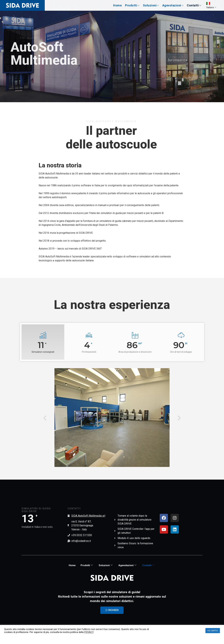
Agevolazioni (173, 5)
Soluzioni (151, 5)
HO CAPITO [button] (213, 631)
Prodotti (132, 5)
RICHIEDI (112, 610)
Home (117, 5)
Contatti (194, 5)
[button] (45, 418)
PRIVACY (89, 632)
